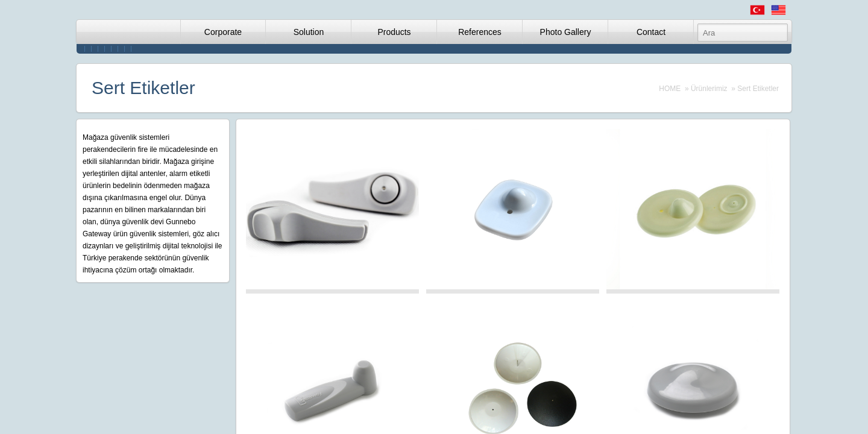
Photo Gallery (566, 32)
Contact (651, 32)
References (480, 32)
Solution (309, 32)
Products (394, 32)
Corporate (223, 32)
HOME (670, 89)
